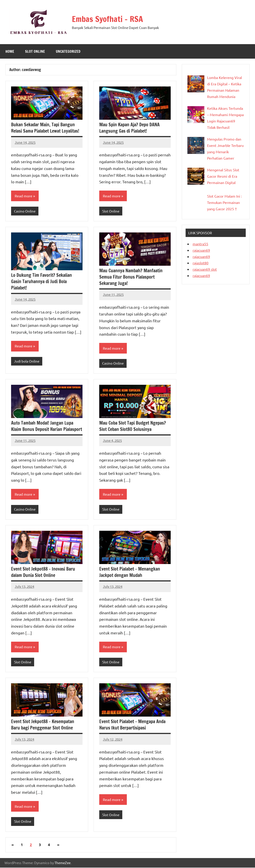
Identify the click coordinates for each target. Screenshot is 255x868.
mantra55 (200, 244)
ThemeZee (63, 863)
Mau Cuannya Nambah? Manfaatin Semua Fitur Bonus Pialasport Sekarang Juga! (131, 277)
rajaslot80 (201, 263)
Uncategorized (68, 51)
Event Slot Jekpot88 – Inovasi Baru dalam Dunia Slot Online (43, 572)
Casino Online (25, 211)
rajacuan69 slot (205, 269)
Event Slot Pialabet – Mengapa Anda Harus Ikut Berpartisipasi (132, 725)
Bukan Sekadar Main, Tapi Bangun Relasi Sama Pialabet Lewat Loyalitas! (45, 128)
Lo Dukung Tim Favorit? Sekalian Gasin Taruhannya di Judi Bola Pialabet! (41, 282)
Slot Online (35, 51)
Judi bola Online (27, 361)
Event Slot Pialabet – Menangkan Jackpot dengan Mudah (130, 572)
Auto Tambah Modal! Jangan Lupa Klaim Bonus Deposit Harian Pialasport (47, 426)
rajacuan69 (201, 250)
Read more (24, 196)
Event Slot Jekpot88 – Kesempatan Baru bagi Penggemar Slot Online (43, 725)
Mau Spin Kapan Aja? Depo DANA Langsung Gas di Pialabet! (129, 128)
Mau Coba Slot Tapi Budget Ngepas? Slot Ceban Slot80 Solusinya (133, 426)
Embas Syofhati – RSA (108, 19)
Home (10, 51)
